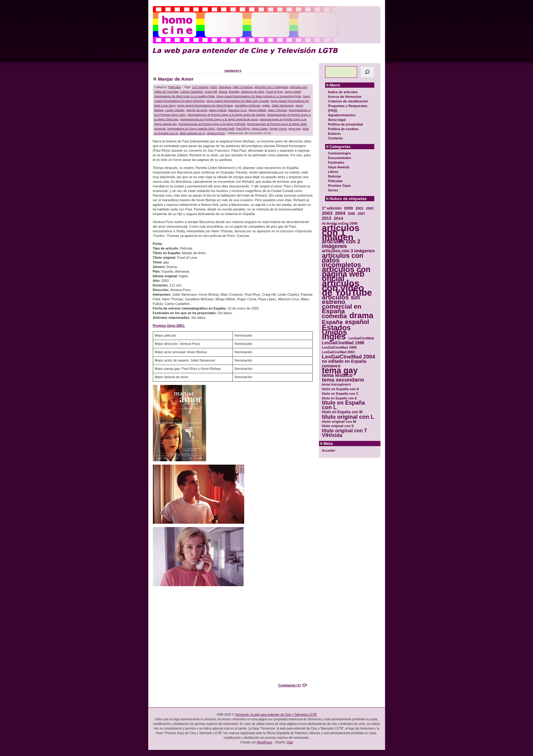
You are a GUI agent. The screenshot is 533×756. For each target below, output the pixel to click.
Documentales (340, 158)
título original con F (192, 133)
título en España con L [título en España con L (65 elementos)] (344, 405)
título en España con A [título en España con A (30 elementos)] (341, 389)
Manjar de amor (197, 110)
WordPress (264, 742)
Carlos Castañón (192, 92)
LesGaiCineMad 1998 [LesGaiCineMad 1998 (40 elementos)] (343, 343)
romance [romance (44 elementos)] (331, 366)
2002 (214, 87)
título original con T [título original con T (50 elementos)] (345, 431)
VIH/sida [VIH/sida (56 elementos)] (332, 435)
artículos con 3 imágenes (271, 87)
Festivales (336, 162)
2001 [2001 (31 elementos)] (360, 208)
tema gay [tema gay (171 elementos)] (340, 371)
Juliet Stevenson (283, 105)
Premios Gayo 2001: (169, 326)
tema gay (295, 128)
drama (223, 92)
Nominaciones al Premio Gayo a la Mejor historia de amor (219, 119)
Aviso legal (337, 120)
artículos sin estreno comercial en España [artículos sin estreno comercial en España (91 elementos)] (342, 304)
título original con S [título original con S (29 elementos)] (338, 426)
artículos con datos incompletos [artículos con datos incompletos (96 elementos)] (343, 260)
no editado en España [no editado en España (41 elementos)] (344, 361)
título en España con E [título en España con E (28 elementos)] (340, 398)
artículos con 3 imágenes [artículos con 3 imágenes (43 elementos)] (348, 251)
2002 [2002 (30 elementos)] (370, 208)
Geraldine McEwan (247, 105)
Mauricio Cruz (237, 110)
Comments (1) (289, 685)
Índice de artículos (343, 92)
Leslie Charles (175, 110)
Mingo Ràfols (257, 110)
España (234, 92)
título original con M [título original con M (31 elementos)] (339, 421)
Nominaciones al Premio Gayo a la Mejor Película (212, 124)
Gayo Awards (339, 167)
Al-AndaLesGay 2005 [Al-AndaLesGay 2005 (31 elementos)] (340, 223)
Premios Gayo (340, 186)
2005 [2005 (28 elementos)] (352, 214)
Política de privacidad (346, 124)
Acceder (329, 450)
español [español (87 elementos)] (357, 322)
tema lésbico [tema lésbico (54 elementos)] (337, 375)
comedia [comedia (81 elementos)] (334, 316)
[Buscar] (367, 72)
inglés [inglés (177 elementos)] (334, 337)
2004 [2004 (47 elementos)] (340, 213)
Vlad (290, 742)
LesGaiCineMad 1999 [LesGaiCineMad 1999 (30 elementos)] (339, 347)
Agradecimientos (342, 115)
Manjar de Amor (176, 79)
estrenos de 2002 (253, 92)
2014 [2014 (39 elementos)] (338, 218)
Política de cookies (343, 129)
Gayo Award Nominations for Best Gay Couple (238, 101)
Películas (336, 181)
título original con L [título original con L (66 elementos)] (348, 417)
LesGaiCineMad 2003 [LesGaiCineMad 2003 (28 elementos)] (338, 352)
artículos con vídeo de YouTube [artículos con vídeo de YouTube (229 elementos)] (347, 288)
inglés (266, 105)
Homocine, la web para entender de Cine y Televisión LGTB (276, 715)
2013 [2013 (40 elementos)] (327, 218)
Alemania (225, 87)
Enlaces (335, 134)
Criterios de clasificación (348, 101)
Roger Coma (278, 128)
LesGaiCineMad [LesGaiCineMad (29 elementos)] (361, 338)
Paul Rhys (243, 128)
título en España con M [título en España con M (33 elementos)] (342, 412)
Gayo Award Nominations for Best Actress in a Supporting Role (259, 96)
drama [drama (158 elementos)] (361, 316)
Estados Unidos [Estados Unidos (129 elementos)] (336, 330)
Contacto (336, 138)
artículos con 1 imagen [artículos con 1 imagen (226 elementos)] (341, 232)
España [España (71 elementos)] (332, 322)
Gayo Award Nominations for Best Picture (205, 105)
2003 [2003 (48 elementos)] (327, 213)
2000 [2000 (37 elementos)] (348, 208)
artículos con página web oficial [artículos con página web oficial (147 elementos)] (346, 274)
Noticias (335, 176)
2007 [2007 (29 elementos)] (362, 214)
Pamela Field (225, 128)
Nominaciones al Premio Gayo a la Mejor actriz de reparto (227, 115)
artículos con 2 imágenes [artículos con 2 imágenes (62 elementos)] (341, 244)
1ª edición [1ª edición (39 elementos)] (332, 208)
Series (333, 190)
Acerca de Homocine (345, 97)
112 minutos (200, 87)
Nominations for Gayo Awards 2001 (191, 128)
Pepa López (260, 128)
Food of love (274, 92)
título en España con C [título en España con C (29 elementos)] (340, 394)
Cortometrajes (340, 153)
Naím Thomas (277, 110)
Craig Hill (211, 92)
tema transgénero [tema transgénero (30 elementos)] (337, 384)
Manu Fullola (218, 110)
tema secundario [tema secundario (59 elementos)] (343, 380)
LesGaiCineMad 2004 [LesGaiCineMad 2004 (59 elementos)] (349, 357)
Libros (333, 172)
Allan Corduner (243, 87)
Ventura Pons (216, 133)
